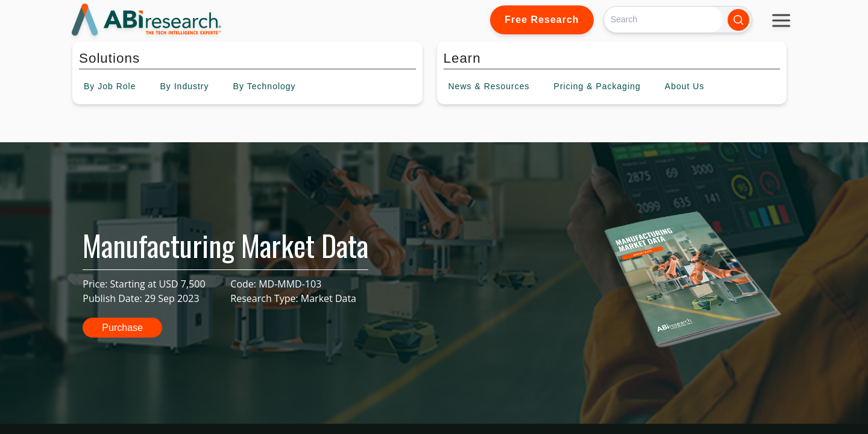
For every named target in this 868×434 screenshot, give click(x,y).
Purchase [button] (122, 328)
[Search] (663, 20)
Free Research (542, 20)
